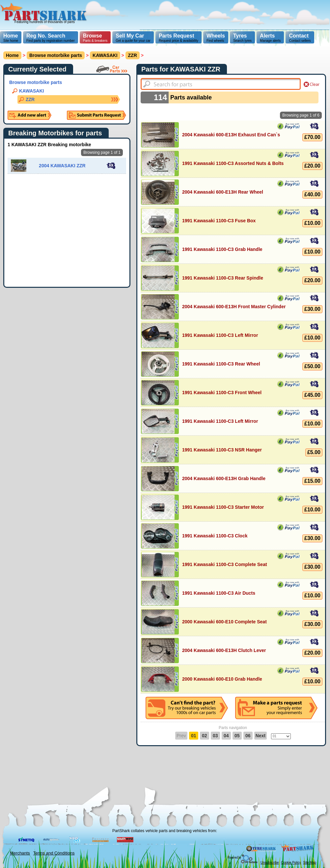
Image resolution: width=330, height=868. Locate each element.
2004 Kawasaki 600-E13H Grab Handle (224, 478)
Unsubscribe (270, 863)
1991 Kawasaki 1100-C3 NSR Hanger (222, 450)
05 (237, 736)
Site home (11, 38)
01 (194, 736)
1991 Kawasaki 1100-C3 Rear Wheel (221, 364)
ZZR (30, 99)
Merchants (20, 853)
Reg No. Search (46, 36)
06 (248, 736)
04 (226, 736)
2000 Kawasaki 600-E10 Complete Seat (224, 622)
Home (11, 36)
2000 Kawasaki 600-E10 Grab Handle (222, 679)
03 (215, 736)
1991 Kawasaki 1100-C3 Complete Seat (225, 564)
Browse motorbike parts (56, 55)
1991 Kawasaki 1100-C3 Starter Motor (223, 507)
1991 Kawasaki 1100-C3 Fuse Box (219, 221)
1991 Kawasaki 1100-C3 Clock (215, 536)
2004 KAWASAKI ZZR (62, 166)
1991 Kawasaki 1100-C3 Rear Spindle (223, 278)
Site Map (310, 863)
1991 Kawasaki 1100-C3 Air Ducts (219, 593)
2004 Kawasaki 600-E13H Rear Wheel (223, 192)
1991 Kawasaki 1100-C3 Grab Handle (222, 249)
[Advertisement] (201, 46)
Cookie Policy (291, 863)
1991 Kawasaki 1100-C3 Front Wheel (222, 393)
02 (205, 736)
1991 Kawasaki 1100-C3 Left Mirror (220, 335)
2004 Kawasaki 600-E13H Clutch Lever (224, 650)
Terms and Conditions (54, 853)
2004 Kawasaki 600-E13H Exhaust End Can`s (231, 135)
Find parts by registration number (51, 38)
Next (261, 736)
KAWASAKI (31, 91)
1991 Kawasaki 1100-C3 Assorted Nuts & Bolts (233, 163)
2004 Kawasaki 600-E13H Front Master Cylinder (234, 307)
